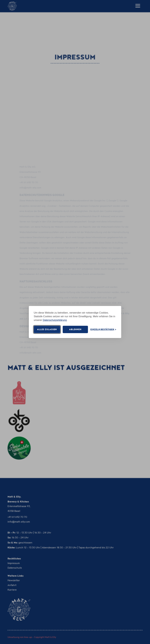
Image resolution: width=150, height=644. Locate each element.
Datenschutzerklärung (55, 320)
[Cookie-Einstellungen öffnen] (103, 329)
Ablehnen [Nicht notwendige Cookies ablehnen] (75, 329)
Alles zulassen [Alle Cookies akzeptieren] (47, 329)
